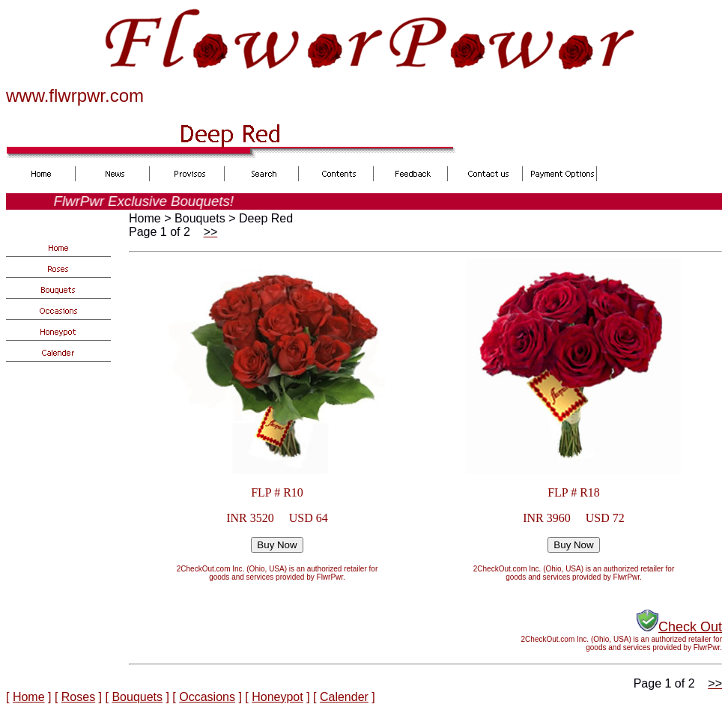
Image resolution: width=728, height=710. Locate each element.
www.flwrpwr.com (75, 95)
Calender (344, 697)
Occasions (207, 697)
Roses (78, 697)
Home (29, 697)
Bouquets (137, 697)
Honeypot (277, 697)
